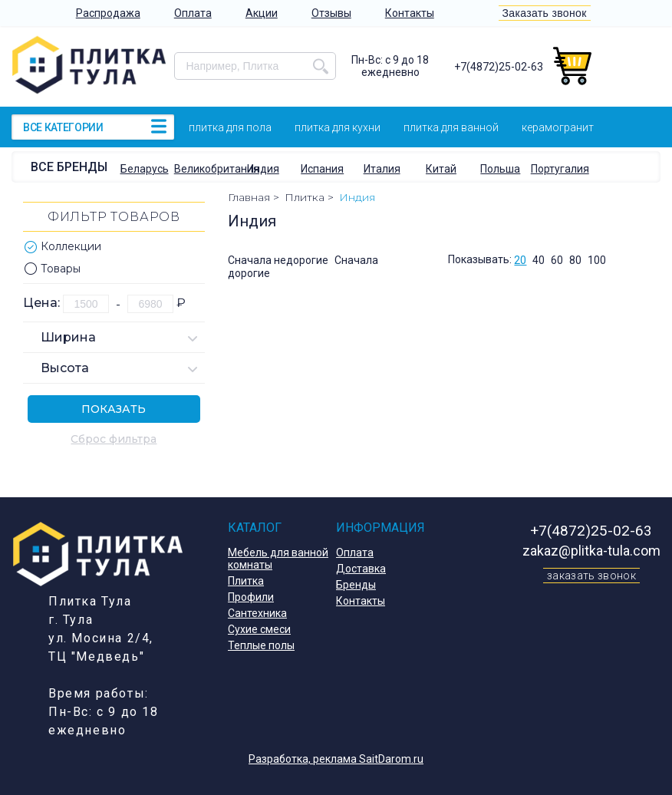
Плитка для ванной (451, 127)
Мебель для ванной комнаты (278, 559)
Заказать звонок (545, 13)
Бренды (356, 585)
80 (575, 260)
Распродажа (108, 13)
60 (557, 260)
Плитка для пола (230, 127)
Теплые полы (261, 645)
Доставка (361, 569)
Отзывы (331, 13)
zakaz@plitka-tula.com (591, 551)
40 (539, 260)
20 (520, 260)
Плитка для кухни (338, 127)
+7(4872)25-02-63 (499, 67)
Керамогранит (558, 127)
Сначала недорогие (278, 260)
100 (597, 260)
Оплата (193, 13)
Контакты (410, 13)
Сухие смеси (259, 629)
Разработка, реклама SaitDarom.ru (336, 759)
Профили (251, 597)
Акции (262, 13)
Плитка (246, 581)
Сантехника (257, 613)
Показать (114, 409)
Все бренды (69, 167)
